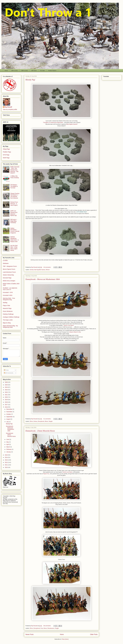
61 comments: (47, 419)
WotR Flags (6, 158)
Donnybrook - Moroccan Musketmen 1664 (43, 279)
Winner (48, 270)
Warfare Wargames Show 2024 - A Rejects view (14, 239)
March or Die (77, 332)
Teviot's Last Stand (67, 472)
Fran (42, 628)
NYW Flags (6, 155)
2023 (6, 390)
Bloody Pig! (30, 80)
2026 (6, 382)
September (10, 417)
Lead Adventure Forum (9, 272)
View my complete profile (10, 109)
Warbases (6, 263)
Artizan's (71, 332)
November (9, 412)
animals (32, 270)
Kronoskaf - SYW (8, 292)
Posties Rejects (52, 71)
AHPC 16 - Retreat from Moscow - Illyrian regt (14, 213)
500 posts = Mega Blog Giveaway (14, 221)
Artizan (35, 421)
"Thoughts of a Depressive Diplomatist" (53, 122)
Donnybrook (41, 421)
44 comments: (47, 267)
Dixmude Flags (7, 278)
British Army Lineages (9, 281)
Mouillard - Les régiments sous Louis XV (10, 289)
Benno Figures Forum (9, 269)
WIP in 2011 (15, 71)
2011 (6, 465)
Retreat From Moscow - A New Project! (14, 204)
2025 (6, 385)
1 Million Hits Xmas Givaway (15, 177)
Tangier (51, 421)
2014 (6, 457)
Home (6, 71)
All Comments (9, 373)
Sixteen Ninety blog (8, 275)
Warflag (5, 303)
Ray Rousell (8, 107)
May (8, 442)
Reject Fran (46, 474)
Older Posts (94, 634)
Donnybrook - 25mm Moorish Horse (40, 431)
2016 (6, 407)
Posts (6, 370)
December (9, 409)
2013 (6, 460)
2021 (6, 395)
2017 (6, 405)
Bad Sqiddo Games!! (72, 124)
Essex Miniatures (8, 311)
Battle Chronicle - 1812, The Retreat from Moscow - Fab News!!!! (15, 170)
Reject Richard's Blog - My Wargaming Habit (10, 326)
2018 (6, 402)
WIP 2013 (34, 71)
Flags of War (6, 305)
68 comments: (47, 626)
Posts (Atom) (65, 639)
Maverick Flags (7, 308)
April (8, 444)
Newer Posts (29, 634)
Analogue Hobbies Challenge (11, 317)
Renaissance (51, 628)
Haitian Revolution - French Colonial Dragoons (15, 231)
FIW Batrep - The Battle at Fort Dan (14, 186)
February (9, 449)
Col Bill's (5, 260)
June (8, 439)
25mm (31, 421)
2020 (6, 397)
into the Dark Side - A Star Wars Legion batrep (14, 248)
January (9, 452)
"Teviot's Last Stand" (68, 325)
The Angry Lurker (8, 320)
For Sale (42, 71)
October (9, 414)
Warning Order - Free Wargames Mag (9, 299)
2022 (6, 392)
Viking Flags (6, 149)
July (8, 422)
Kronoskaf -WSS (8, 295)
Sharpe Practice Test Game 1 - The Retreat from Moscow (15, 196)
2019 (6, 400)
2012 (6, 462)
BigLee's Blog (7, 323)
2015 (6, 455)
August (8, 419)
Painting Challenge (8, 314)
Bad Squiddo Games (40, 270)
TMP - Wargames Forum (10, 266)
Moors (46, 421)
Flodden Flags (7, 152)
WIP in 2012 (25, 71)
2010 (6, 467)
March (8, 447)
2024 (6, 387)
